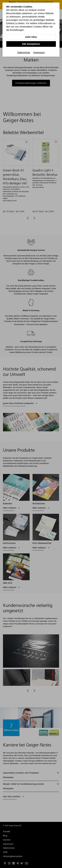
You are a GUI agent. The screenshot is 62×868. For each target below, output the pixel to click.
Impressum (39, 52)
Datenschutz (24, 52)
